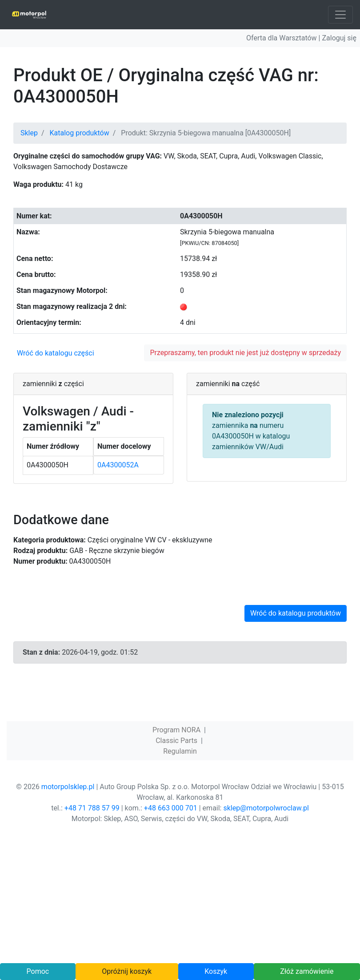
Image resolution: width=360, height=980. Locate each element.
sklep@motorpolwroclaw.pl (266, 808)
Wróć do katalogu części (56, 353)
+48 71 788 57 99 (92, 808)
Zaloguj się (339, 38)
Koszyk (216, 971)
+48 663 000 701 (171, 808)
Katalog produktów (80, 133)
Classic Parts (176, 741)
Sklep (29, 133)
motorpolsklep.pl (68, 787)
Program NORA (176, 730)
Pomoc (38, 971)
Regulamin (180, 751)
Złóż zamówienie (307, 971)
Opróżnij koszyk (127, 971)
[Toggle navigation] (340, 15)
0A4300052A (118, 465)
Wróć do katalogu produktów (296, 613)
